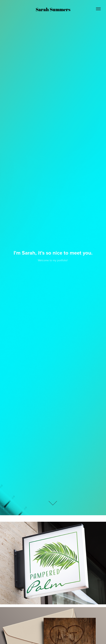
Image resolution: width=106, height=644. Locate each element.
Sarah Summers (53, 9)
